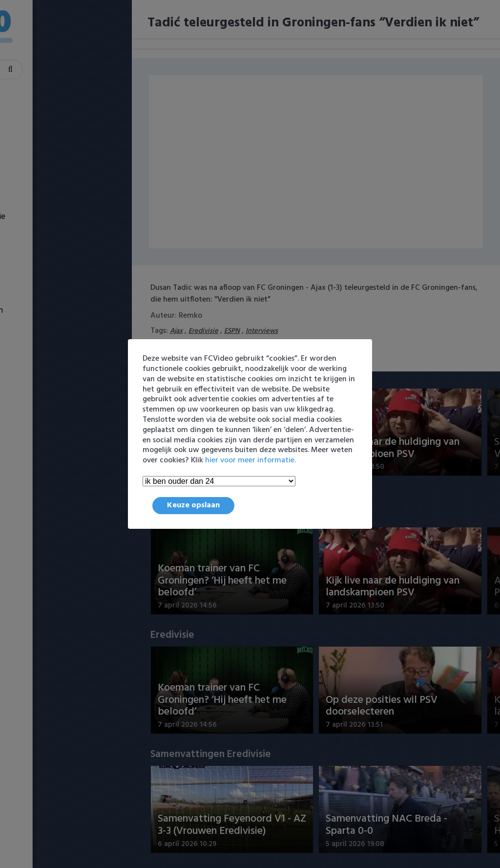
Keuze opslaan (193, 505)
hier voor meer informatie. (250, 460)
